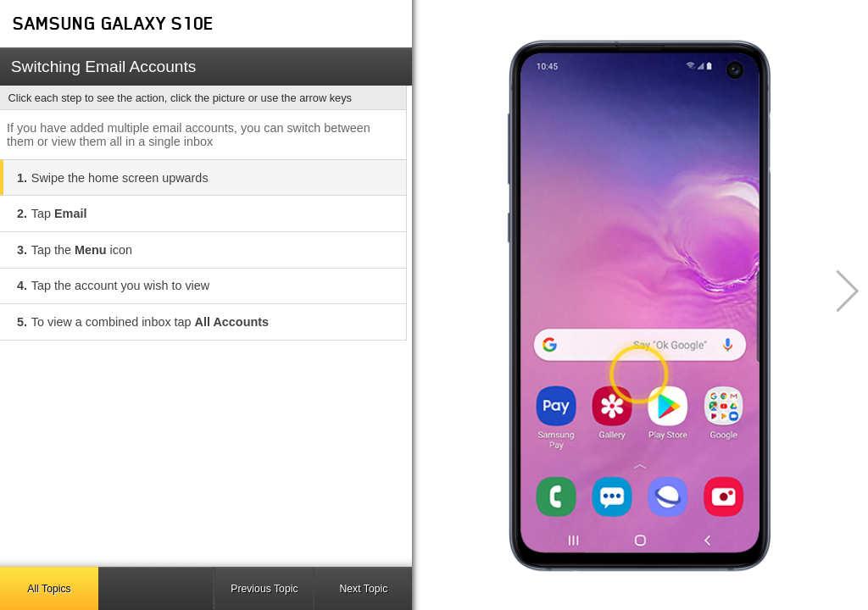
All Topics (49, 589)
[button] (838, 291)
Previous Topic (264, 589)
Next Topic (363, 589)
